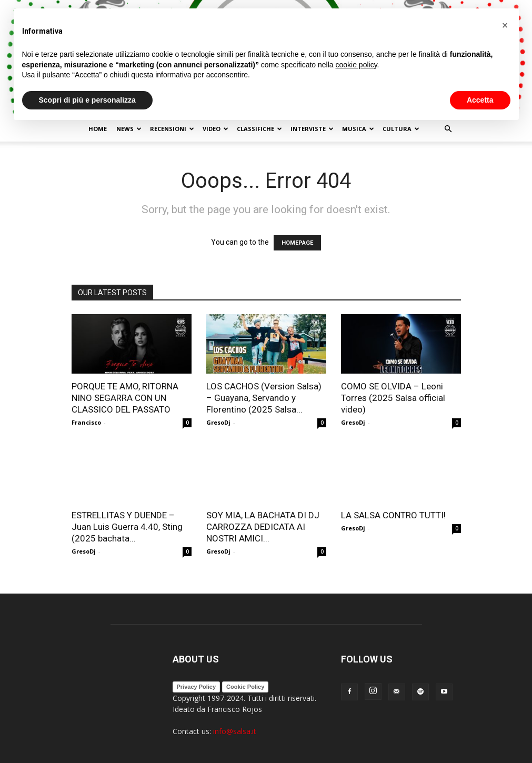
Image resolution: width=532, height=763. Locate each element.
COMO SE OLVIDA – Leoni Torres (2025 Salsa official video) (393, 398)
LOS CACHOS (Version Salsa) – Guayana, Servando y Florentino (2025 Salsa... (264, 398)
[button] (448, 129)
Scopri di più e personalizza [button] (87, 100)
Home (98, 129)
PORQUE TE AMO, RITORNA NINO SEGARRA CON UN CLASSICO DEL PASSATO (125, 398)
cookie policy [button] (356, 65)
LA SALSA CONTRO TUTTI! (393, 515)
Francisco (86, 422)
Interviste (312, 129)
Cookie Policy (245, 687)
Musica (358, 129)
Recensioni (172, 129)
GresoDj (218, 422)
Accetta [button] (480, 100)
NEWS (129, 129)
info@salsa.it (235, 731)
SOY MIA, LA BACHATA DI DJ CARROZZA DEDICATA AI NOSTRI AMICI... (263, 527)
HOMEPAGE (297, 243)
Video (215, 129)
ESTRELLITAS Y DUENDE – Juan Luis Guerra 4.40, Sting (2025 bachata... (127, 527)
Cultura (401, 129)
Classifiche (259, 129)
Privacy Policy (197, 687)
